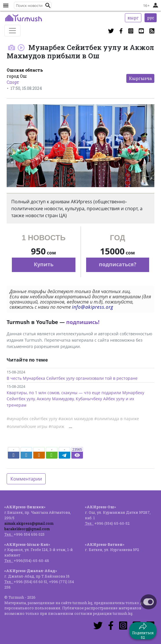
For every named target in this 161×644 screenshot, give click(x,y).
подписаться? (118, 264)
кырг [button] (133, 18)
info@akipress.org (93, 307)
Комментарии (26, 479)
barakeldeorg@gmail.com (27, 529)
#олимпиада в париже (117, 419)
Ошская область (25, 70)
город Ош (17, 76)
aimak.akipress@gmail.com (29, 523)
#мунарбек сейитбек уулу (32, 419)
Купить (44, 264)
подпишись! (83, 322)
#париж (56, 426)
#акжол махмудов (76, 419)
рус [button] (151, 18)
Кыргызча (140, 78)
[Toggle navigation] (12, 31)
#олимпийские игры (27, 426)
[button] (48, 5)
